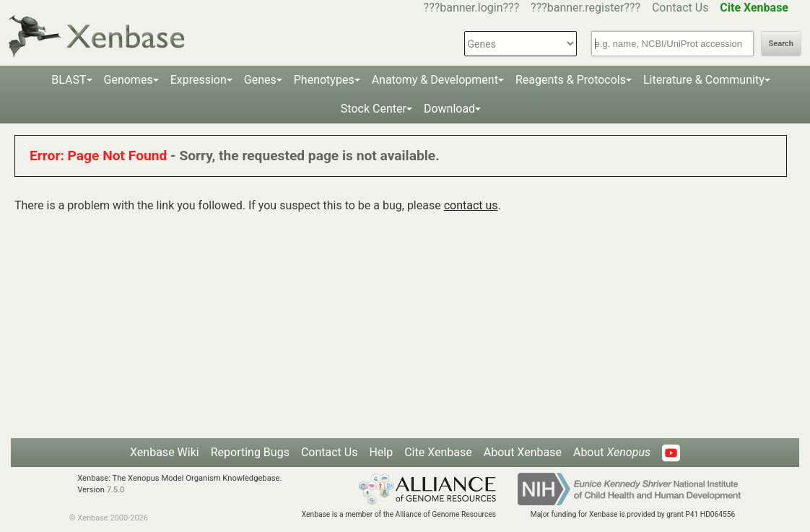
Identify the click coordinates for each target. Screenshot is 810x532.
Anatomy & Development (435, 80)
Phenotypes (324, 80)
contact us (471, 205)
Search (781, 44)
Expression (199, 80)
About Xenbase (523, 452)
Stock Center (374, 109)
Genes (260, 80)
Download (449, 109)
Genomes (129, 80)
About (612, 452)
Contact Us (680, 8)
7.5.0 (116, 490)
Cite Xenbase (438, 452)
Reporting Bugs (250, 452)
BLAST (69, 80)
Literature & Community (704, 80)
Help (381, 452)
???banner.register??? (585, 8)
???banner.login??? (472, 8)
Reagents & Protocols (571, 80)
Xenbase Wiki (165, 452)
